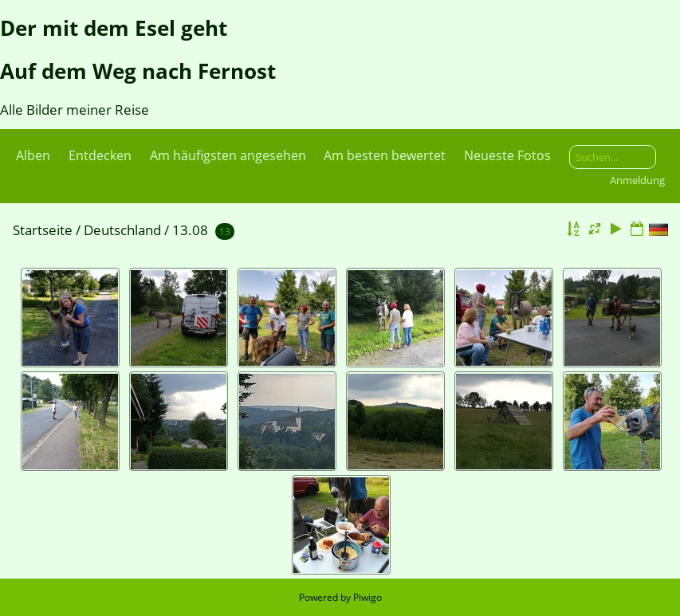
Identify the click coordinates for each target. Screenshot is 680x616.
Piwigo (368, 597)
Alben (33, 155)
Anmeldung (637, 180)
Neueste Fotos (507, 155)
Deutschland (122, 230)
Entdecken (100, 155)
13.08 (190, 230)
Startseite (43, 230)
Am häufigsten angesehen (228, 155)
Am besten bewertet (385, 155)
